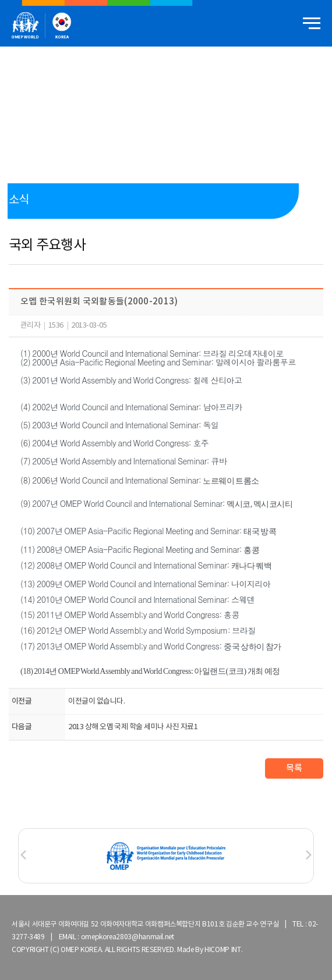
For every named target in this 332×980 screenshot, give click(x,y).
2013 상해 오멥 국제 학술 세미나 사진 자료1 (133, 727)
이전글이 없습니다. (96, 702)
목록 (294, 768)
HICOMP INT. (223, 950)
